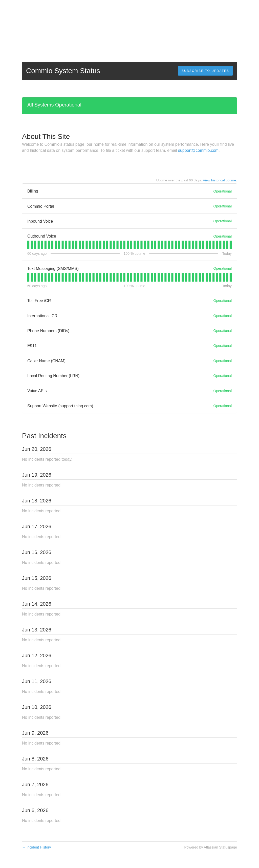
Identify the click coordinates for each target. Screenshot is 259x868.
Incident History (36, 847)
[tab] (28, 245)
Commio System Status (63, 71)
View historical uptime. (220, 180)
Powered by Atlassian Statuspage (211, 847)
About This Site (46, 136)
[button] (205, 71)
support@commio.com (198, 150)
